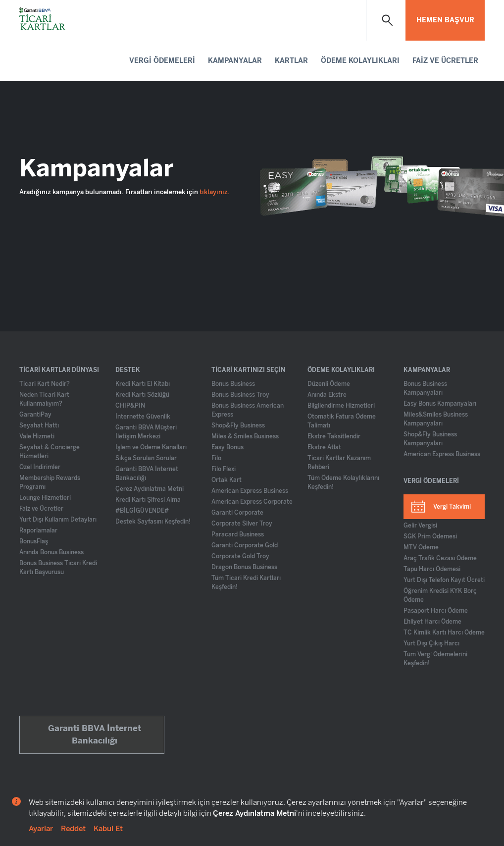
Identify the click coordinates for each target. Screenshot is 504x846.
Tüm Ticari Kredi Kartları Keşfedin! (246, 582)
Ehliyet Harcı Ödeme (432, 622)
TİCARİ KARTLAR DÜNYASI (59, 370)
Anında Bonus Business (51, 552)
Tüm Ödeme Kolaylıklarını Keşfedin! (343, 482)
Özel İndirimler (40, 467)
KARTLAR (291, 61)
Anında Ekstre (327, 395)
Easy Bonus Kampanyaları (440, 404)
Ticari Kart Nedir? (45, 384)
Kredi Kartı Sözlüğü (142, 395)
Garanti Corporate (237, 513)
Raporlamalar (38, 530)
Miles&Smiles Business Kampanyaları (436, 419)
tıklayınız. (215, 192)
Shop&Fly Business (238, 425)
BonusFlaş (34, 541)
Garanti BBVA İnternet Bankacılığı (147, 474)
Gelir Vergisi (420, 526)
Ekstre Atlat (324, 447)
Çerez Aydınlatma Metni (150, 489)
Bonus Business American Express (248, 410)
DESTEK (128, 370)
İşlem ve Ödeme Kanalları (151, 447)
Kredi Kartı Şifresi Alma (148, 500)
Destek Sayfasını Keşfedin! (153, 522)
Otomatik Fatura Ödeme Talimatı (342, 421)
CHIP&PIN (130, 406)
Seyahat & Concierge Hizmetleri (50, 452)
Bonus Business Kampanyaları (425, 388)
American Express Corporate (252, 502)
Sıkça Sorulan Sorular (146, 458)
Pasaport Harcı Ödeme (436, 611)
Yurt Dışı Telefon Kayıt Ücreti (444, 580)
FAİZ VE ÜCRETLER (445, 61)
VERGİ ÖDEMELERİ (162, 61)
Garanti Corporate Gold (245, 545)
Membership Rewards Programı (50, 482)
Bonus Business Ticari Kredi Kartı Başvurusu (58, 568)
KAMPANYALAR (235, 61)
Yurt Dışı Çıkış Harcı (431, 643)
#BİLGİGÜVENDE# (142, 511)
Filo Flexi (224, 469)
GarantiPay (35, 415)
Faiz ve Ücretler (41, 509)
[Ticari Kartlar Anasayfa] (43, 20)
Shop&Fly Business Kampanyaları (430, 439)
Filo (216, 458)
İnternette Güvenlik (143, 417)
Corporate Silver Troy (242, 524)
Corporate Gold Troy (240, 556)
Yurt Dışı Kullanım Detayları (58, 520)
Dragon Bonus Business (244, 567)
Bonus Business (233, 384)
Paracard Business (238, 534)
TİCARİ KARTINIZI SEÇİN (248, 370)
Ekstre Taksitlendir (334, 436)
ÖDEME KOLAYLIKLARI (360, 61)
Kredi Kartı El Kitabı (143, 384)
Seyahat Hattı (39, 425)
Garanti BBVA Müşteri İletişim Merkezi (146, 432)
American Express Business (250, 491)
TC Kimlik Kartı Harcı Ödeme (444, 633)
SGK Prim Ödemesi (430, 536)
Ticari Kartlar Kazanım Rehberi (339, 463)
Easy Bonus (227, 447)
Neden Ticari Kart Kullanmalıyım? (44, 399)
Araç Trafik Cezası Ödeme (440, 558)
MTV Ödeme (421, 547)
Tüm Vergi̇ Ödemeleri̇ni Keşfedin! (435, 659)
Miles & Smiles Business (245, 436)
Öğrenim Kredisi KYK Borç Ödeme (440, 595)
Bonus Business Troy (240, 395)
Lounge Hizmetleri (45, 498)
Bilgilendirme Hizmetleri (341, 406)
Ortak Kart (227, 480)
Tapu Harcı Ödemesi (432, 569)
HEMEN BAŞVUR (445, 20)
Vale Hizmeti (37, 436)
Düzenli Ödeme (329, 384)
